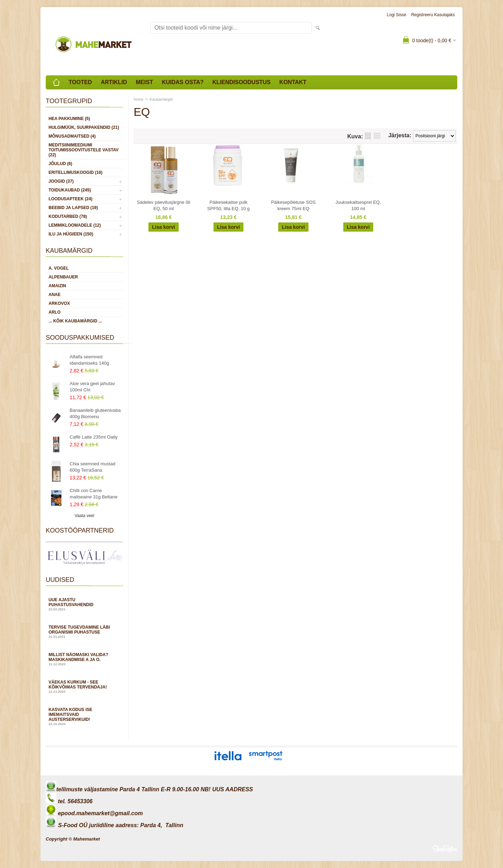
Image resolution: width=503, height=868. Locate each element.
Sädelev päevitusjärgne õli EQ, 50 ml (164, 205)
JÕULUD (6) (60, 164)
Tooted (80, 82)
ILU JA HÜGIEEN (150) (71, 234)
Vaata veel (84, 516)
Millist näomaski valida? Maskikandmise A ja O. (84, 659)
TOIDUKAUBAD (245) (70, 190)
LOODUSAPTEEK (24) (71, 199)
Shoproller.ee (445, 849)
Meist (144, 82)
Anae (55, 295)
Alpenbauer (63, 277)
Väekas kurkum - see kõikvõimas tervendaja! (84, 687)
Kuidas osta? (183, 82)
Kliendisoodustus (241, 82)
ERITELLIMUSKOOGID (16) (75, 172)
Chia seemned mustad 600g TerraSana (93, 467)
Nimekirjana (368, 136)
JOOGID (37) (61, 181)
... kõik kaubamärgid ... (75, 321)
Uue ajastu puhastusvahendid (84, 604)
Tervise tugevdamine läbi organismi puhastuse (84, 632)
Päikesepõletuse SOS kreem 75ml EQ (293, 205)
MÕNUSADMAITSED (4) (72, 136)
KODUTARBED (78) (68, 216)
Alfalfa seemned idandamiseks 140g (89, 360)
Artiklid (114, 82)
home (139, 99)
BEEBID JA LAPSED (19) (73, 208)
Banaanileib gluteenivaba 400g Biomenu (95, 413)
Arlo (55, 312)
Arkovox (59, 303)
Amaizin (57, 286)
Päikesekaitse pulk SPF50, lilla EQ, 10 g (228, 205)
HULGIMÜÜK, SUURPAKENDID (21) (84, 127)
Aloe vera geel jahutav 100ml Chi (92, 387)
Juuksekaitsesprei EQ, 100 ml (358, 205)
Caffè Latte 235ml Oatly (94, 437)
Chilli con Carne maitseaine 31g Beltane (94, 494)
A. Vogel (59, 268)
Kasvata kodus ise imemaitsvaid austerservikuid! (84, 716)
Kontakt (293, 82)
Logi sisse (397, 15)
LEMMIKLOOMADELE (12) (75, 225)
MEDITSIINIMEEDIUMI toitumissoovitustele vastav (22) (84, 150)
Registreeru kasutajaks (433, 15)
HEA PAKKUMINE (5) (69, 119)
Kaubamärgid (161, 99)
